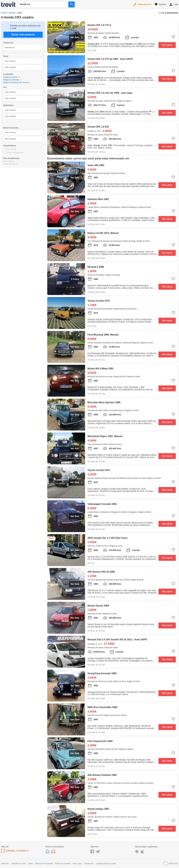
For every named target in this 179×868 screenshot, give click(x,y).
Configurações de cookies (106, 864)
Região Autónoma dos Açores (16, 82)
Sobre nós (5, 864)
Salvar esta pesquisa (23, 35)
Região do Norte (10, 77)
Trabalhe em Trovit (19, 864)
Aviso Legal (77, 864)
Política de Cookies (63, 864)
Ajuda (30, 864)
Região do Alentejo (11, 80)
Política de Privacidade (44, 864)
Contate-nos (89, 864)
